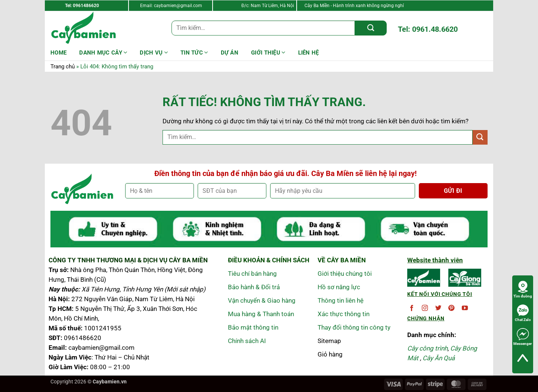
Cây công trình (427, 348)
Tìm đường (523, 289)
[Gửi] (371, 28)
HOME (58, 53)
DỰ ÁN (230, 53)
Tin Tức (194, 53)
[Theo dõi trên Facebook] (412, 308)
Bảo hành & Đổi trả (254, 287)
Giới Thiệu (268, 53)
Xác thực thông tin (344, 314)
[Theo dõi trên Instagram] (425, 308)
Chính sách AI (247, 341)
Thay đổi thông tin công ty (354, 327)
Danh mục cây (103, 53)
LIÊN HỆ (309, 53)
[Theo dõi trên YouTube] (465, 308)
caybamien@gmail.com (178, 6)
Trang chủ (63, 67)
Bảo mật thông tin (253, 327)
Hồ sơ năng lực (339, 287)
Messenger (523, 337)
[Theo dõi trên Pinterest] (451, 308)
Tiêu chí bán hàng (252, 274)
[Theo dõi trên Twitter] (438, 308)
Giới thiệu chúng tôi (345, 274)
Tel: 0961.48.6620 (428, 29)
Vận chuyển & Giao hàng (262, 300)
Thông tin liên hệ (341, 300)
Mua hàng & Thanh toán (261, 314)
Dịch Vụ (154, 53)
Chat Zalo (523, 313)
